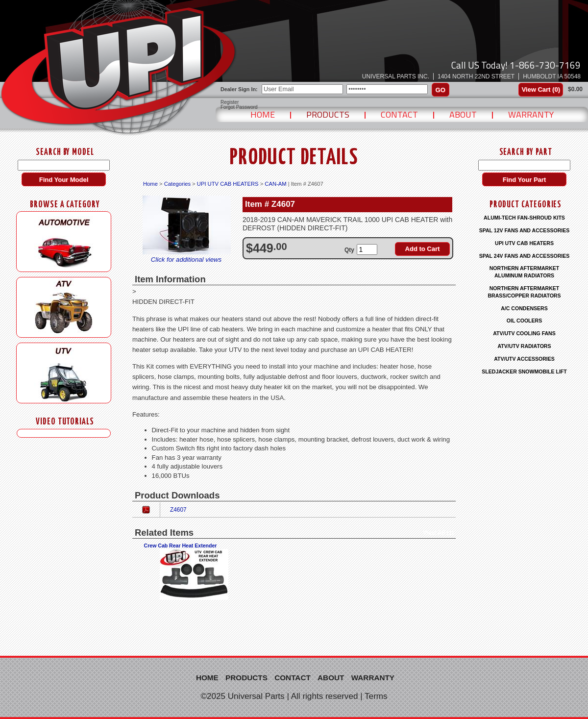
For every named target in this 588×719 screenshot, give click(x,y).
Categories (177, 184)
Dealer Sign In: (239, 89)
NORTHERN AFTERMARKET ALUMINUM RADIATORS (525, 272)
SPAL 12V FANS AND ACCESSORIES (525, 230)
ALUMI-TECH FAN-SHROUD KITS (524, 218)
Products (328, 114)
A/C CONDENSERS (524, 308)
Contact (399, 114)
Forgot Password (239, 107)
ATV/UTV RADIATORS (525, 346)
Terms (376, 696)
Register (230, 102)
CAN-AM (275, 184)
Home (263, 114)
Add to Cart (423, 249)
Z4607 (178, 510)
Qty (349, 250)
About (463, 114)
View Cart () (541, 89)
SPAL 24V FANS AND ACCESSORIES (525, 256)
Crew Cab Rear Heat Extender (181, 545)
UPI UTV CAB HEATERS (228, 184)
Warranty (531, 114)
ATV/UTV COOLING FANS (524, 333)
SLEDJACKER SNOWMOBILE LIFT (524, 372)
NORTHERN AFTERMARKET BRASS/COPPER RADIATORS (524, 292)
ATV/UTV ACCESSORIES (524, 359)
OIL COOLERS (524, 321)
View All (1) (438, 533)
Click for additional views (186, 260)
